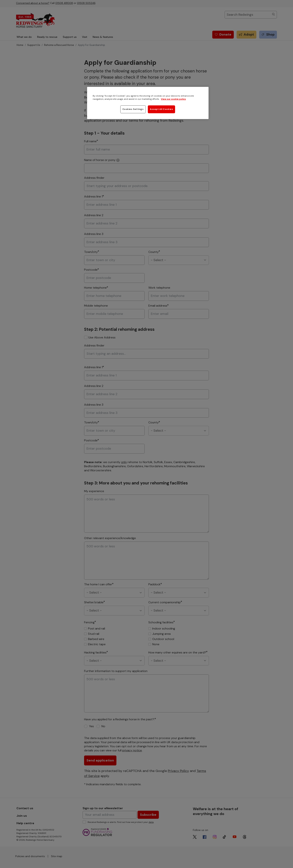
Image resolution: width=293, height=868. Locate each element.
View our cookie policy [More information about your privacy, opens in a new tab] (173, 99)
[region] (148, 103)
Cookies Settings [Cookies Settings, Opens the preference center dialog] (133, 109)
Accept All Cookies (161, 109)
